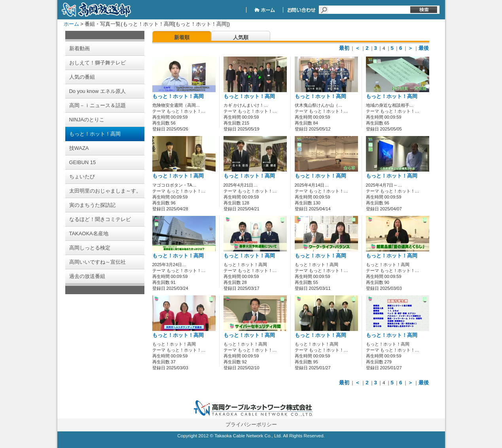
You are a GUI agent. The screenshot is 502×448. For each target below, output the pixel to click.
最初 (344, 48)
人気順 (241, 37)
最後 (424, 48)
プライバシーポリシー (251, 424)
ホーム (71, 24)
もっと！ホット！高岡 (178, 96)
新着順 (182, 37)
